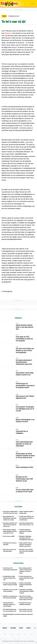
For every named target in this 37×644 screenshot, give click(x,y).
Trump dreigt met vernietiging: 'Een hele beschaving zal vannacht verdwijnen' (26, 591)
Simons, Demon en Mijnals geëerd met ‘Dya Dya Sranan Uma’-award (10, 512)
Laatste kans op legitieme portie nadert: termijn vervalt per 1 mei (26, 524)
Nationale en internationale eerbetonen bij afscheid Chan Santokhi (25, 585)
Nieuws (5, 628)
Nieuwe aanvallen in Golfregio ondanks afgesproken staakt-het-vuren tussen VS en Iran (10, 531)
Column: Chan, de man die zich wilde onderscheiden (10, 550)
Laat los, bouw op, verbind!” (9, 536)
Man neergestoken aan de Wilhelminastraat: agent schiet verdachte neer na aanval (10, 518)
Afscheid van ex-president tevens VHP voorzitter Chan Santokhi (10, 597)
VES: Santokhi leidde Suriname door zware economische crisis (10, 610)
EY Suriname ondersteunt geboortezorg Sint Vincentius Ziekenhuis (26, 531)
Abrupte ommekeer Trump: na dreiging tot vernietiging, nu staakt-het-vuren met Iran (26, 544)
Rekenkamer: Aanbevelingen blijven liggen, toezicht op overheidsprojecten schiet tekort (26, 538)
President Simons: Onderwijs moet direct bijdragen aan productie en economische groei (27, 518)
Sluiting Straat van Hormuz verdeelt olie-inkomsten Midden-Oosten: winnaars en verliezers (26, 598)
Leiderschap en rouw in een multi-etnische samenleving (10, 590)
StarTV (29, 628)
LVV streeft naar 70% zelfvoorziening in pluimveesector (10, 569)
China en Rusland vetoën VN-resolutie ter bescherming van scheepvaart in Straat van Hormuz (26, 570)
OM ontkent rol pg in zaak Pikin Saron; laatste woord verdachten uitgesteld (26, 551)
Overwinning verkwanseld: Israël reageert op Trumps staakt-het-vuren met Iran (10, 525)
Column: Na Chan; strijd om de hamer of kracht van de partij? (26, 610)
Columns (13, 628)
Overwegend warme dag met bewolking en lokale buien (25, 604)
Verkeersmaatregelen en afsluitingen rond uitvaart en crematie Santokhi (9, 604)
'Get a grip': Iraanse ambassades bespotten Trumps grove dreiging (10, 584)
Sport (21, 628)
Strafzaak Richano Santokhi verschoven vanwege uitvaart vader (9, 578)
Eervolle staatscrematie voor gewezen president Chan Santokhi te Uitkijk (26, 578)
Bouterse (8, 33)
